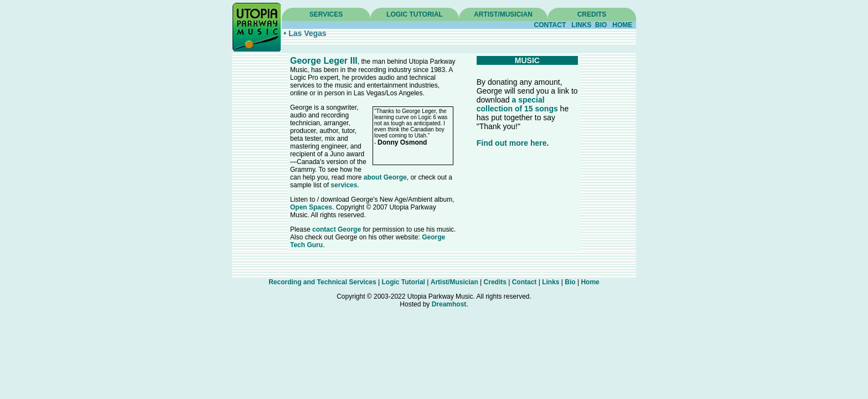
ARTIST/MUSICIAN (503, 14)
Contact (525, 282)
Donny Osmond (402, 142)
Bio (570, 282)
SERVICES (326, 14)
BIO (601, 25)
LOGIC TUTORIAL (415, 14)
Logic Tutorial (404, 282)
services (344, 185)
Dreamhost (449, 304)
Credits (495, 282)
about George (385, 177)
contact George (337, 229)
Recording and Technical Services (322, 282)
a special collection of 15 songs (517, 104)
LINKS (581, 25)
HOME (622, 25)
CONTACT (550, 25)
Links (551, 282)
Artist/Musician (454, 282)
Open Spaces (311, 207)
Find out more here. (513, 143)
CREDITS (592, 14)
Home (590, 282)
